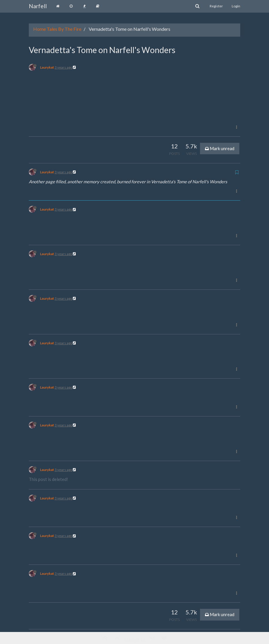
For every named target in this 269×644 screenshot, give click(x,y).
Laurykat (47, 67)
